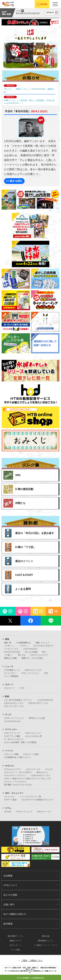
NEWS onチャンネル (33, 670)
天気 (46, 673)
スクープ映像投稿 (11, 676)
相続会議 (46, 936)
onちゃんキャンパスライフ (15, 775)
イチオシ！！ (9, 646)
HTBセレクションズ (24, 811)
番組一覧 (8, 642)
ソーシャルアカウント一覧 (30, 796)
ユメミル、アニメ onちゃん (15, 781)
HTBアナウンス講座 (12, 736)
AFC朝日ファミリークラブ (46, 945)
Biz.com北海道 (31, 652)
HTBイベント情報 (11, 754)
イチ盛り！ (9, 655)
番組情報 (44, 4)
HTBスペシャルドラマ (39, 655)
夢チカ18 (22, 655)
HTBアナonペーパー (33, 733)
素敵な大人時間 (10, 658)
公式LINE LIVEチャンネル (38, 703)
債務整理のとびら (46, 940)
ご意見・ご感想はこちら (32, 960)
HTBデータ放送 (10, 800)
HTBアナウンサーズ (12, 733)
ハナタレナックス (11, 649)
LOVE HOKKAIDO (30, 649)
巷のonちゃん (42, 772)
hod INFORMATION (45, 700)
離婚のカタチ (15, 940)
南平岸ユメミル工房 (37, 718)
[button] (55, 4)
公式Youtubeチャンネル (14, 703)
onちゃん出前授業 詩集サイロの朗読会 (20, 742)
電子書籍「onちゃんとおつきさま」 (19, 785)
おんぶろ (49, 769)
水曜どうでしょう (42, 642)
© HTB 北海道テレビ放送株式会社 (31, 978)
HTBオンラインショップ (14, 718)
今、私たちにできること (14, 739)
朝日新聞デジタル (15, 936)
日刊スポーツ (15, 945)
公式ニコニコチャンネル (14, 706)
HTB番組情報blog (23, 642)
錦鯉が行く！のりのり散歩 (32, 658)
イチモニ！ (24, 646)
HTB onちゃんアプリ (13, 769)
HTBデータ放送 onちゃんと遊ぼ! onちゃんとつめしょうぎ (27, 778)
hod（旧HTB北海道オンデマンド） (18, 700)
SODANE (8, 811)
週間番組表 (50, 12)
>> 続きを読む (14, 181)
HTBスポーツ (9, 688)
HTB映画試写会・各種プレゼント (17, 757)
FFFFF (22, 688)
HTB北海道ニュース (12, 670)
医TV (44, 652)
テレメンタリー (10, 673)
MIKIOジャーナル (44, 811)
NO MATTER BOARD (12, 652)
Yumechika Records (12, 721)
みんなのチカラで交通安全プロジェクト (38, 800)
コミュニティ (9, 796)
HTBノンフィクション (30, 673)
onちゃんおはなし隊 (33, 736)
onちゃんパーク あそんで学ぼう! (18, 772)
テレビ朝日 (15, 950)
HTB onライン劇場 (31, 754)
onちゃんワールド (33, 769)
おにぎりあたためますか (43, 646)
